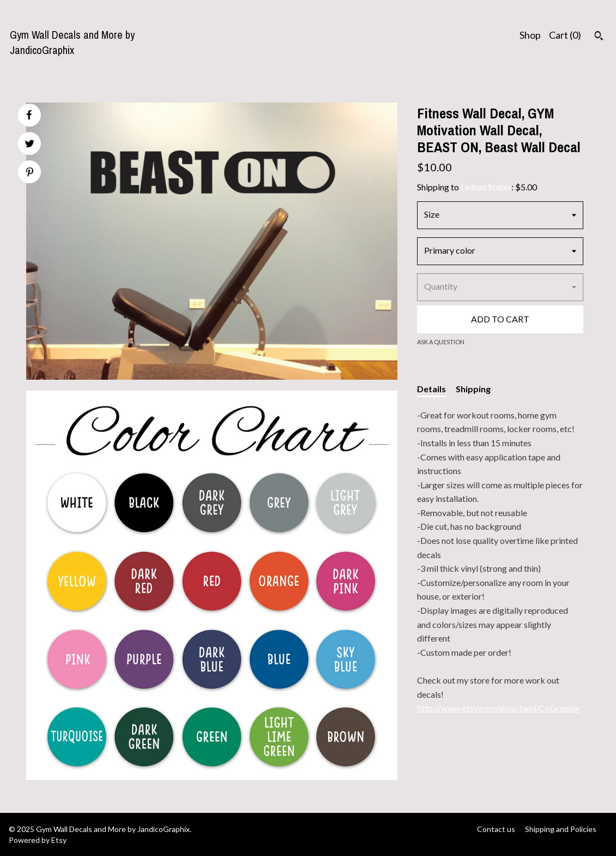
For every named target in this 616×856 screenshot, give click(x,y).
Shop (530, 35)
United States (486, 187)
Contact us (496, 829)
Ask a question (441, 342)
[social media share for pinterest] (30, 173)
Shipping (473, 389)
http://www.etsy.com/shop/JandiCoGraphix (498, 708)
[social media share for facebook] (29, 115)
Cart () (565, 35)
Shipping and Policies (561, 829)
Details (431, 389)
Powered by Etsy (38, 840)
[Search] (599, 37)
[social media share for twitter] (30, 145)
